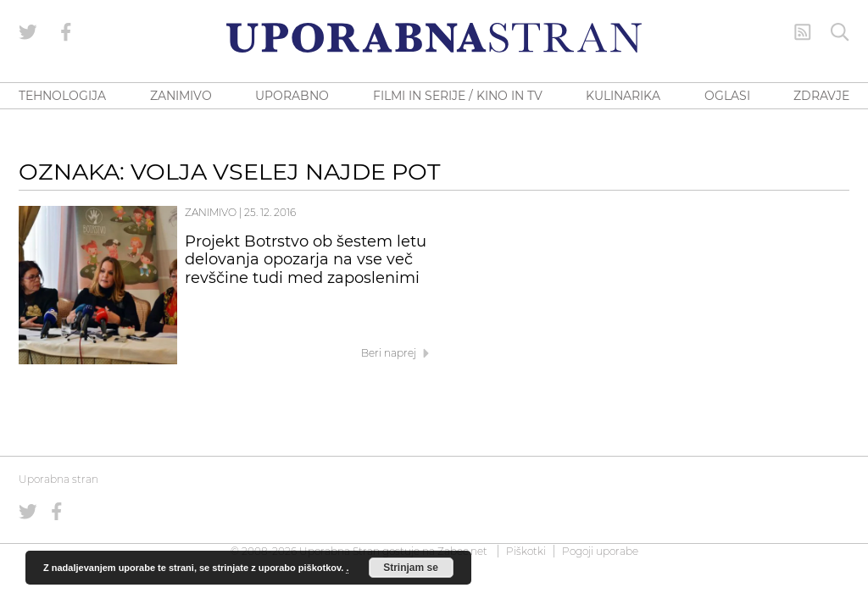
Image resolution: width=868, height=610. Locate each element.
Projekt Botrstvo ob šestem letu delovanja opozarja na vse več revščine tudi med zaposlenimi (306, 260)
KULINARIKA (623, 96)
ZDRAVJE (821, 96)
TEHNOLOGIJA (62, 96)
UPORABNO (292, 96)
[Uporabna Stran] (434, 38)
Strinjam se (411, 568)
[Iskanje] (840, 32)
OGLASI (727, 96)
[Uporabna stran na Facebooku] (66, 32)
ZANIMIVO (181, 96)
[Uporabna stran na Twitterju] (28, 32)
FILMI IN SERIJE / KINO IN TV (458, 96)
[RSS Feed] (803, 32)
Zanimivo (211, 212)
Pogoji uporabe (600, 551)
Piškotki (526, 551)
